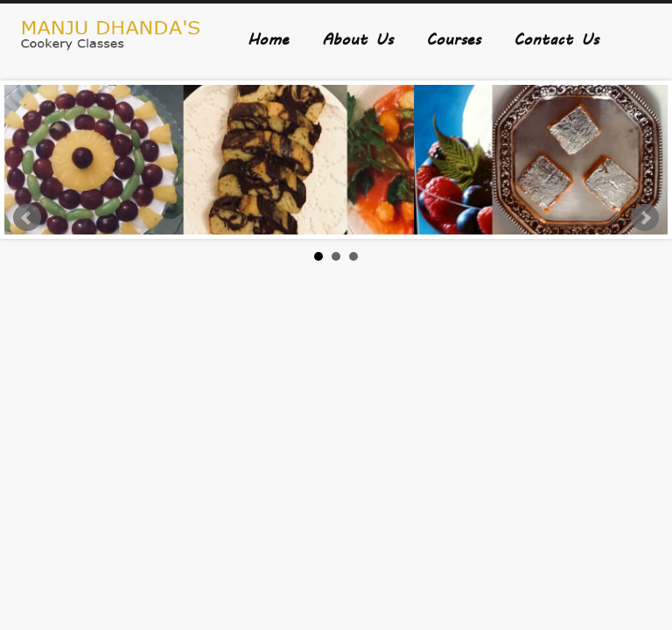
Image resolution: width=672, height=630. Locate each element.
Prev (27, 218)
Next (645, 218)
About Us (357, 38)
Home (268, 38)
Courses (453, 38)
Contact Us (556, 38)
